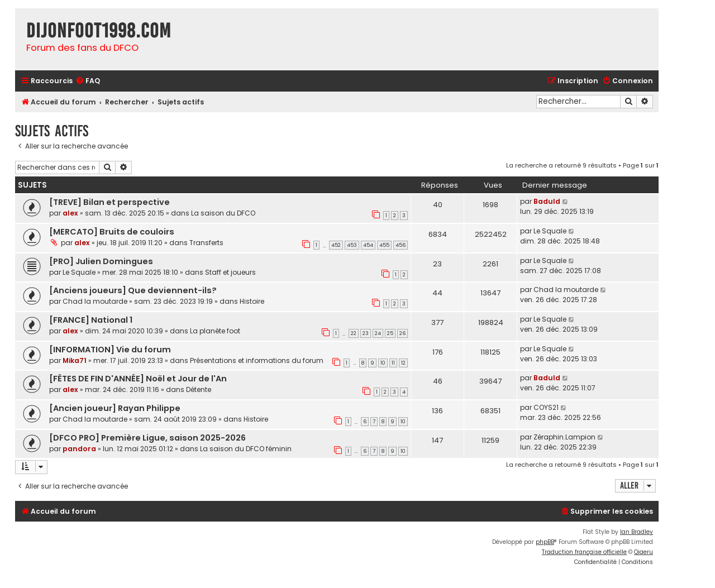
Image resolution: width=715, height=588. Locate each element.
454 (368, 245)
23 (366, 333)
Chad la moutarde (95, 301)
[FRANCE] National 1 (91, 320)
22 (354, 333)
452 (336, 245)
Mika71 (75, 360)
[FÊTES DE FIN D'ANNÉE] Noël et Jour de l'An (138, 379)
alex (70, 213)
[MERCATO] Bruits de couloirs (112, 232)
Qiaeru (643, 552)
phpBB (545, 542)
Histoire (252, 301)
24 (378, 333)
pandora (79, 449)
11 (393, 363)
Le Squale (550, 231)
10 (383, 363)
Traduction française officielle (584, 552)
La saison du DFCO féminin (246, 449)
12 (403, 363)
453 (352, 245)
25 (390, 333)
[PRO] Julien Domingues (101, 261)
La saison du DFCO (223, 213)
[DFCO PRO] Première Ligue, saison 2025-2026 (147, 438)
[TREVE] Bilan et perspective (109, 202)
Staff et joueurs (230, 272)
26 (402, 333)
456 (401, 245)
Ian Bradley (637, 532)
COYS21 (546, 407)
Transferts (206, 243)
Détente (199, 389)
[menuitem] (88, 81)
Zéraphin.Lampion (564, 437)
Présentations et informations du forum (257, 360)
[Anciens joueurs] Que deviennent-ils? (133, 290)
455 (384, 245)
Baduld (547, 201)
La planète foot (215, 331)
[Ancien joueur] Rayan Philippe (115, 408)
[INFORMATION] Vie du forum (110, 350)
